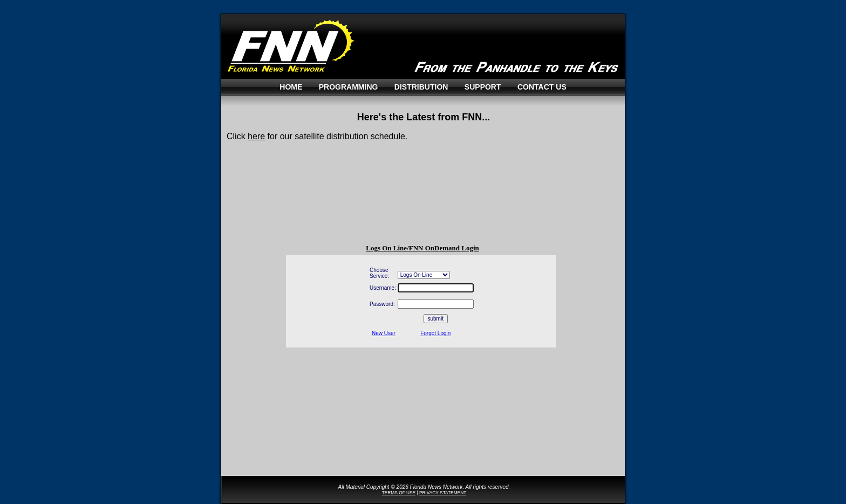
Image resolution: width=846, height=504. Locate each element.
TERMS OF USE (399, 493)
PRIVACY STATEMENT (443, 493)
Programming (349, 87)
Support (483, 87)
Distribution (421, 87)
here (256, 136)
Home (291, 87)
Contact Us (542, 87)
